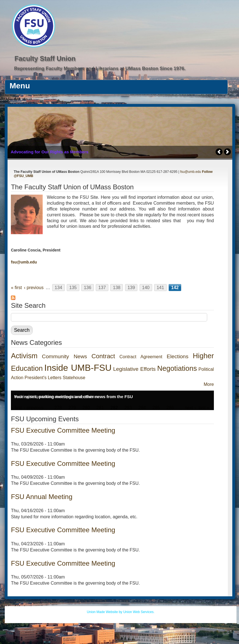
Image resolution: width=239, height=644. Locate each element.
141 (160, 288)
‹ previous (34, 288)
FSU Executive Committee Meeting (63, 430)
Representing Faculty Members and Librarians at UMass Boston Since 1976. (100, 68)
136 (88, 288)
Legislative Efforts (134, 369)
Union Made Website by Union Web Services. (121, 612)
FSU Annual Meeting (42, 497)
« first (16, 288)
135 (73, 288)
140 (146, 288)
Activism (24, 356)
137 (102, 288)
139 (131, 288)
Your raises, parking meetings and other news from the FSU (73, 397)
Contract (103, 356)
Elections (178, 356)
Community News (64, 356)
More (209, 384)
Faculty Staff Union (45, 58)
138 (117, 288)
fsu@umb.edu (191, 172)
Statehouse (74, 378)
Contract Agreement (141, 357)
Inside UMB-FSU (78, 368)
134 (58, 288)
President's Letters (43, 378)
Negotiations (177, 368)
